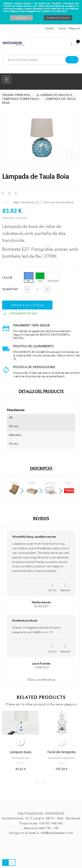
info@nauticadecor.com (57, 833)
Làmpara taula (20, 752)
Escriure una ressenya (58, 202)
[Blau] (29, 278)
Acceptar (21, 18)
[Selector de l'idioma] (50, 28)
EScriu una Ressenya (41, 680)
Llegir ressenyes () (26, 202)
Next (44, 782)
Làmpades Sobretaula (62, 758)
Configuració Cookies (58, 18)
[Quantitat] (37, 289)
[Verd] (40, 278)
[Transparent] (53, 278)
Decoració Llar (20, 758)
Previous (38, 782)
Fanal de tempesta (62, 752)
